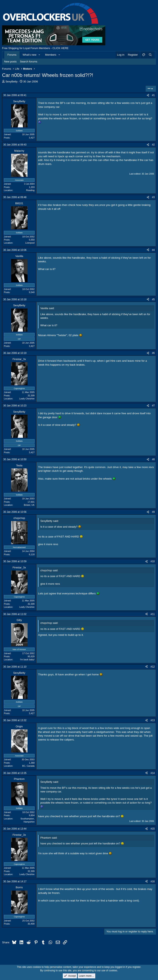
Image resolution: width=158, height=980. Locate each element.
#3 (153, 197)
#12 (153, 667)
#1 (153, 95)
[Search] (150, 55)
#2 (153, 145)
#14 (153, 773)
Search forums (29, 62)
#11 (153, 614)
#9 (153, 512)
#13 (153, 720)
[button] (39, 55)
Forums (12, 55)
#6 (153, 353)
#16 (153, 881)
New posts (10, 62)
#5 (153, 299)
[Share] (148, 95)
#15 (153, 829)
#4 (153, 250)
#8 (153, 459)
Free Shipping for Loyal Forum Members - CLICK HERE (35, 48)
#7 (153, 406)
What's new (30, 55)
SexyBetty (12, 82)
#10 (153, 561)
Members (51, 55)
